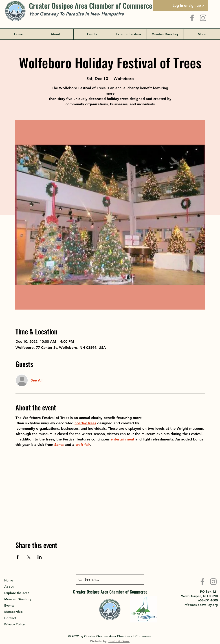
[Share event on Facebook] (18, 557)
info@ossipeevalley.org (201, 605)
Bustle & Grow (119, 641)
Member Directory (18, 599)
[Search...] (109, 580)
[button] (128, 34)
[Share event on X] (29, 557)
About (9, 587)
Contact (10, 618)
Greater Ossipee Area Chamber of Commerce (91, 5)
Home (9, 580)
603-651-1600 (208, 600)
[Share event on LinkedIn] (40, 557)
